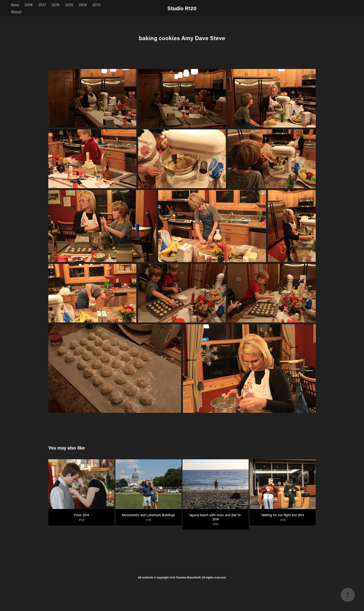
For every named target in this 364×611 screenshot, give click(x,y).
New (15, 5)
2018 (29, 5)
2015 (69, 5)
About (16, 12)
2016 (55, 5)
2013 (96, 5)
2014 (83, 5)
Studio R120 (182, 8)
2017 (42, 5)
